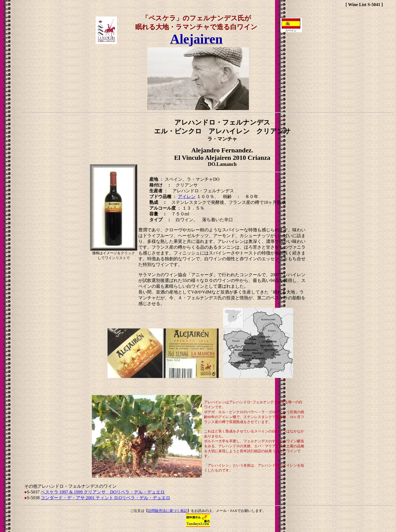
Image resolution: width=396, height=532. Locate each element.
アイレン (187, 197)
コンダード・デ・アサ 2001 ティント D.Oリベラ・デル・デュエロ (105, 498)
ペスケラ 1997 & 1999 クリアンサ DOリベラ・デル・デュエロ (103, 492)
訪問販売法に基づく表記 (168, 511)
